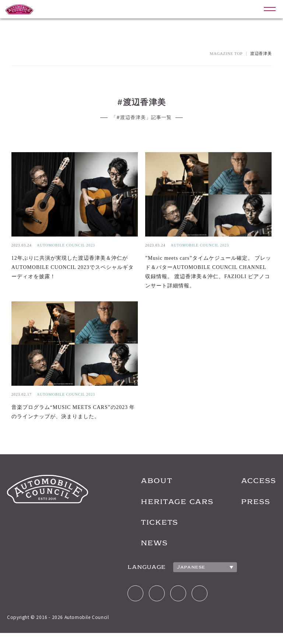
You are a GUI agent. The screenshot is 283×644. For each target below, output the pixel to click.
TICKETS (148, 528)
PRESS (253, 506)
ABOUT (144, 484)
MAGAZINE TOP (226, 53)
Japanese (178, 575)
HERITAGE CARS (167, 506)
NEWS (141, 550)
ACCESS (257, 484)
